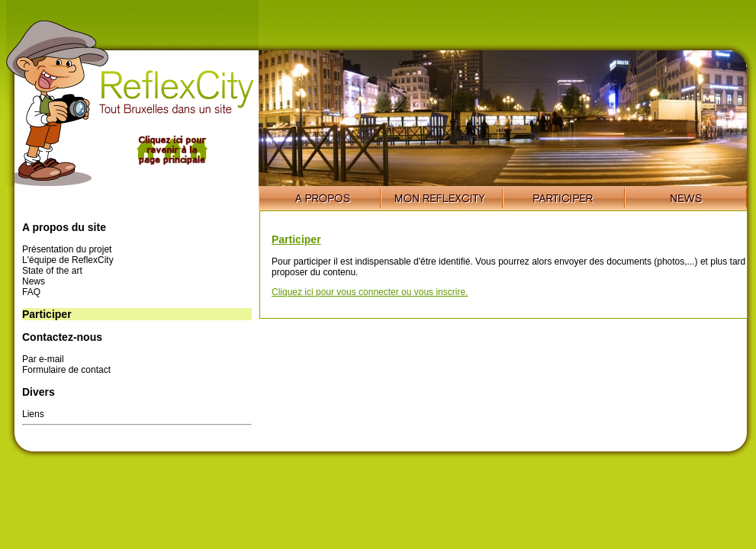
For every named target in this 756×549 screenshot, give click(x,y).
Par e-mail (43, 359)
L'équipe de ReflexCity (68, 260)
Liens (33, 414)
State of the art (52, 271)
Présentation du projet (67, 249)
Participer (296, 239)
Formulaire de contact (66, 370)
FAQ (31, 292)
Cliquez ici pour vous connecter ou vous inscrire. (370, 292)
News (34, 281)
